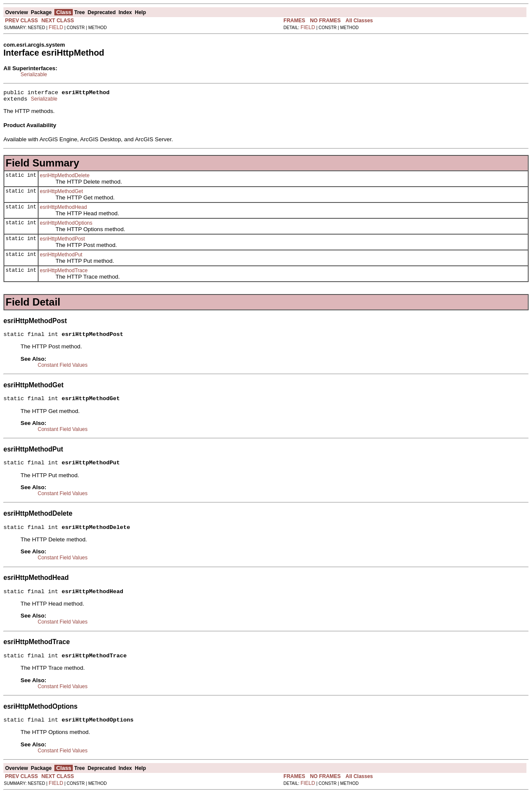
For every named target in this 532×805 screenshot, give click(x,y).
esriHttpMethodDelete (65, 178)
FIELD (56, 27)
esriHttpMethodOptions (66, 226)
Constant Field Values (63, 369)
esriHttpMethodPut (61, 257)
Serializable (34, 74)
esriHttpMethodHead (63, 210)
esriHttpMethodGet (61, 194)
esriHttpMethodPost (62, 241)
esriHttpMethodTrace (64, 273)
